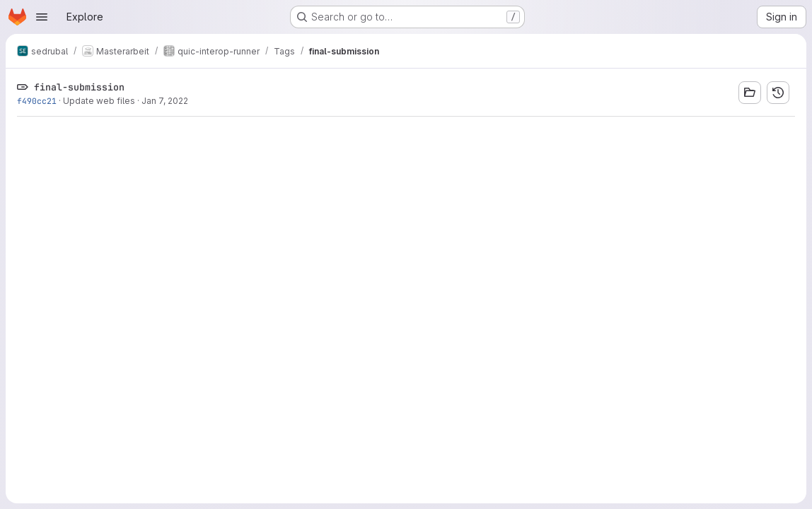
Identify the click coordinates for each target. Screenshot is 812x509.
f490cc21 (37, 101)
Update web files (99, 101)
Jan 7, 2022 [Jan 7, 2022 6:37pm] (165, 101)
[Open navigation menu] (42, 17)
